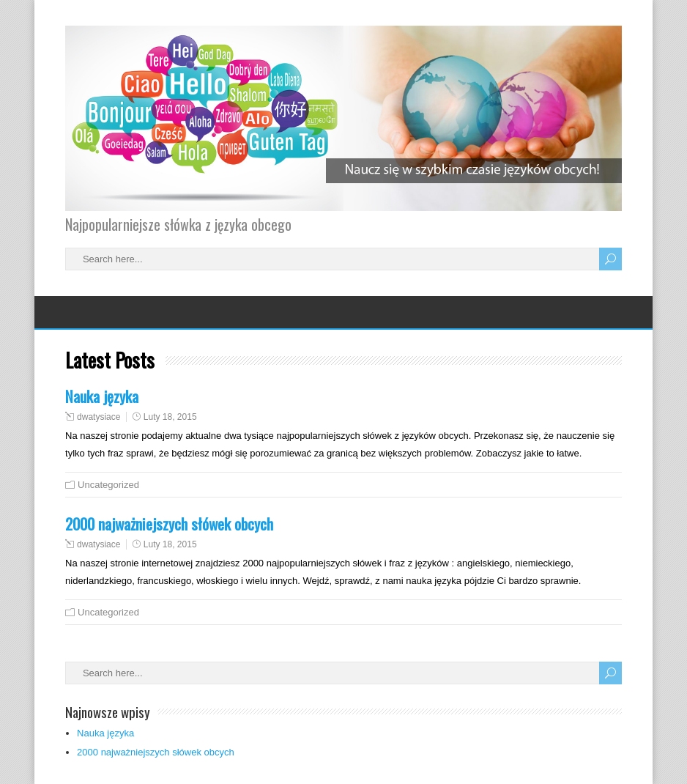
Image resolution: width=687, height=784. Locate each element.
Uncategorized (108, 485)
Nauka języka (102, 396)
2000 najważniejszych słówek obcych (169, 524)
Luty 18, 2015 (170, 417)
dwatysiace (99, 417)
